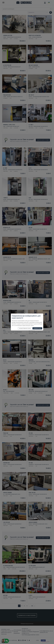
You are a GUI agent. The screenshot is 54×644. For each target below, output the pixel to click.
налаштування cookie (25, 328)
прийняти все (37, 328)
